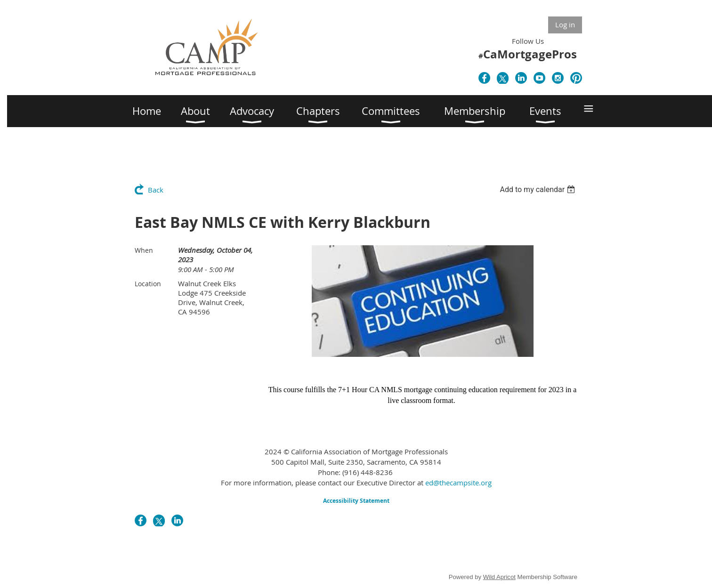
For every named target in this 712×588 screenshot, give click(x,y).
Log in (565, 24)
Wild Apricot (499, 577)
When (144, 250)
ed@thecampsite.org (458, 483)
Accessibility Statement (356, 501)
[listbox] (538, 189)
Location (148, 284)
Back (156, 190)
